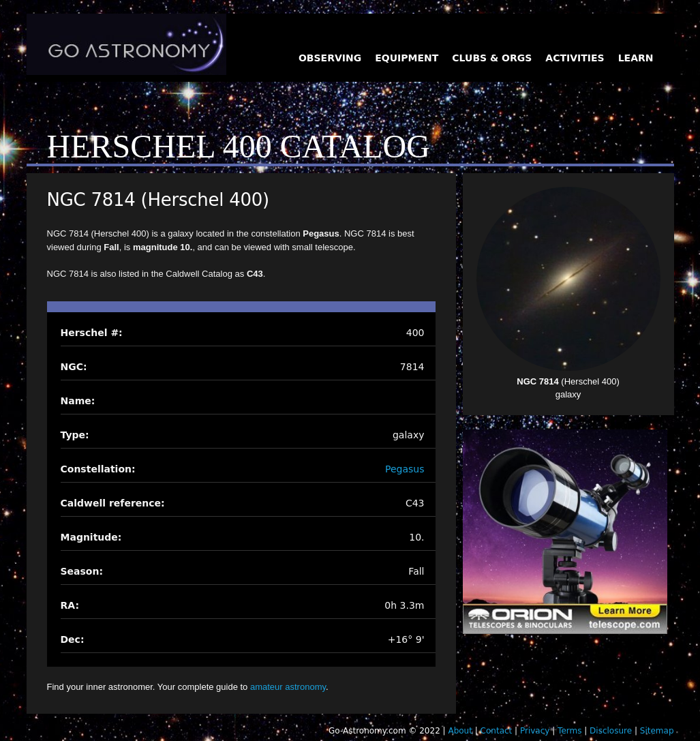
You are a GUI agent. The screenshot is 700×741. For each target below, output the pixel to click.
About (460, 731)
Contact (497, 731)
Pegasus (405, 469)
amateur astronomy (288, 687)
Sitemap (657, 731)
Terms (569, 731)
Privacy (535, 731)
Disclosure (611, 731)
